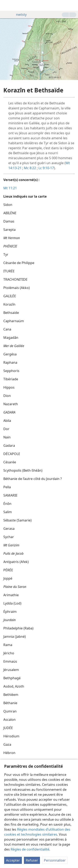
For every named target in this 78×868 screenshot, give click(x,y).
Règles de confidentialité (30, 849)
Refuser (32, 860)
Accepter (13, 860)
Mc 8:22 (30, 168)
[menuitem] (6, 5)
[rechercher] (73, 5)
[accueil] (6, 5)
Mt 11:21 (10, 188)
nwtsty (19, 15)
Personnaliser (55, 860)
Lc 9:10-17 (46, 168)
